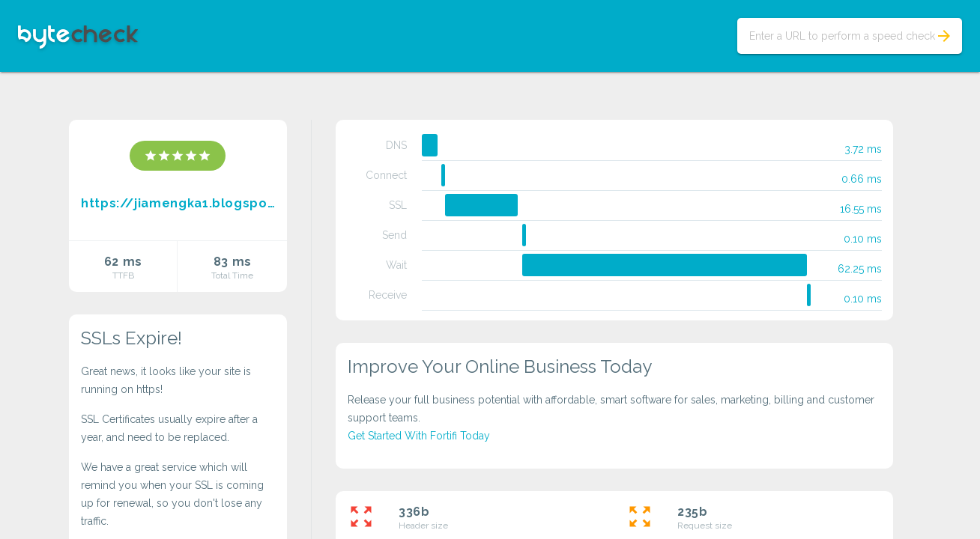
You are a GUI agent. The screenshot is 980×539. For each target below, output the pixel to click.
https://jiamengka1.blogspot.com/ (178, 203)
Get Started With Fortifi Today (419, 436)
